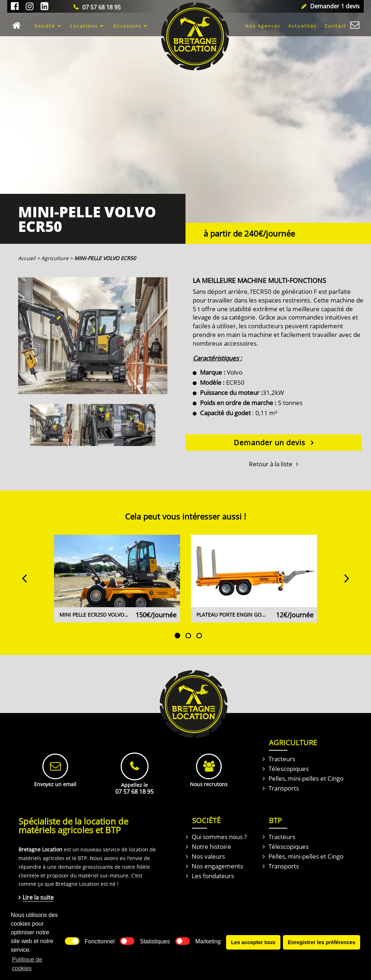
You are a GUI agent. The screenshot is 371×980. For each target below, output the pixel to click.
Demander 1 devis (335, 6)
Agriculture (55, 258)
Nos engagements (217, 866)
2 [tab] (188, 625)
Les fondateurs (213, 876)
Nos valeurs (208, 856)
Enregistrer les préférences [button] (321, 946)
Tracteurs (282, 759)
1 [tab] (177, 625)
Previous (28, 574)
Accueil (19, 26)
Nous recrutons (209, 784)
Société (45, 26)
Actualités (303, 26)
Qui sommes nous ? (219, 837)
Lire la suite (38, 897)
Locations (84, 26)
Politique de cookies (27, 967)
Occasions (127, 26)
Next (343, 574)
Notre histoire (211, 846)
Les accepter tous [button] (253, 946)
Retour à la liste (271, 464)
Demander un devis (270, 443)
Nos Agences (263, 26)
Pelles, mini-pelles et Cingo (306, 778)
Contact (336, 26)
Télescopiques (289, 769)
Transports (284, 788)
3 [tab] (199, 625)
